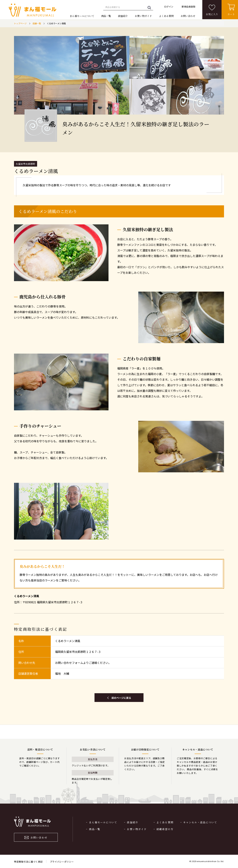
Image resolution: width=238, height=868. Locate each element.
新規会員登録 (188, 7)
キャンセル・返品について (200, 822)
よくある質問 (166, 16)
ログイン (169, 7)
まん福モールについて (82, 16)
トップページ (20, 23)
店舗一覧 (37, 23)
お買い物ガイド (143, 16)
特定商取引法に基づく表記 (28, 862)
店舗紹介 (123, 16)
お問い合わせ (188, 16)
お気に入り (212, 14)
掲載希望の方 (165, 829)
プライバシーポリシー (62, 862)
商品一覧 (106, 16)
